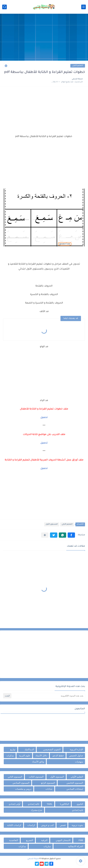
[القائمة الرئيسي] (84, 7)
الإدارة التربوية (76, 749)
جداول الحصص (76, 756)
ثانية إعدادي (78, 810)
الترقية (44, 840)
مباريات (47, 846)
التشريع (30, 840)
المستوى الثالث (36, 777)
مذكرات (10, 756)
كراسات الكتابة (14, 825)
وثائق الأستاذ (38, 762)
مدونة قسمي (33, 859)
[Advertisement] (44, 38)
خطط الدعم (58, 756)
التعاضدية (14, 840)
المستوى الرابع (48, 783)
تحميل (44, 443)
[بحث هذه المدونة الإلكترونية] (48, 696)
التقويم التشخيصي (52, 749)
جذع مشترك (37, 810)
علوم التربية (25, 756)
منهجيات (79, 762)
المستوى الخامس (75, 783)
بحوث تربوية (77, 825)
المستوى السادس (21, 783)
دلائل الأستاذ (41, 756)
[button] (71, 535)
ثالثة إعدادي (33, 804)
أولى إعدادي (14, 804)
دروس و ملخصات (23, 789)
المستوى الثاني (15, 777)
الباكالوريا (65, 804)
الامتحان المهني (63, 840)
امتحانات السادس (75, 789)
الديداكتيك (29, 749)
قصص (63, 825)
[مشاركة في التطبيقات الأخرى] (45, 535)
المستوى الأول (52, 524)
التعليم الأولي (78, 66)
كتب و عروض (47, 825)
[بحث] (4, 7)
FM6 (81, 840)
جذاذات (49, 789)
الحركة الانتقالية (76, 846)
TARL (50, 804)
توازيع (13, 749)
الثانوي (80, 804)
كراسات (31, 825)
